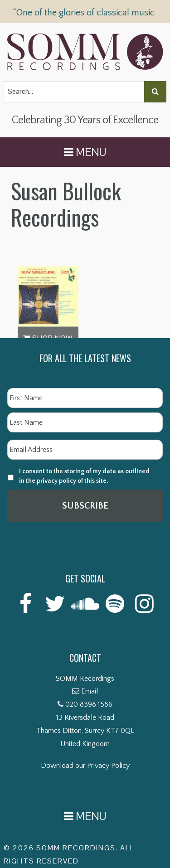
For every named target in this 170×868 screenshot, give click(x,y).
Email (90, 691)
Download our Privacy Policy (85, 766)
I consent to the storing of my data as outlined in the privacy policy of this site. (84, 476)
